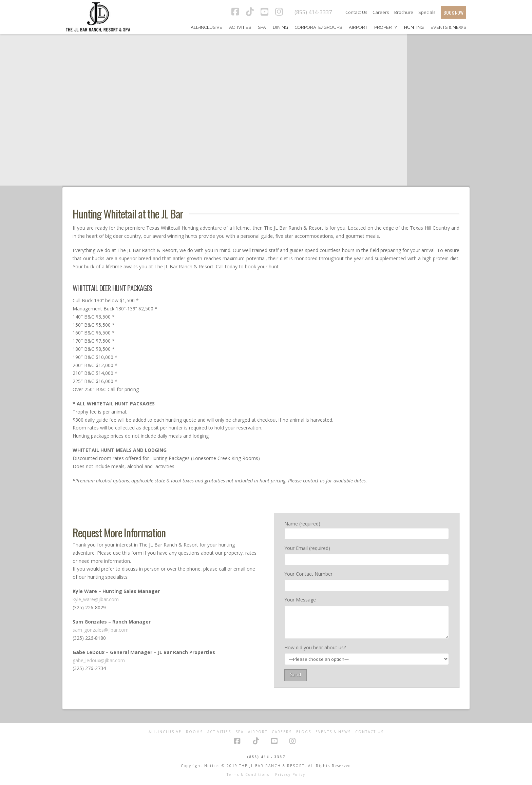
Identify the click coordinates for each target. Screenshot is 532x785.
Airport (258, 732)
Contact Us (356, 12)
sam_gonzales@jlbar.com (101, 630)
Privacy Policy (290, 774)
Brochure (404, 12)
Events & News (333, 732)
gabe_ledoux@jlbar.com (99, 660)
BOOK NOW (453, 12)
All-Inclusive (165, 732)
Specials (427, 12)
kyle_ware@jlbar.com (96, 599)
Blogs (304, 732)
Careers (381, 12)
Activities (219, 732)
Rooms (194, 732)
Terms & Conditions (248, 774)
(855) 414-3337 (313, 12)
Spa (240, 732)
